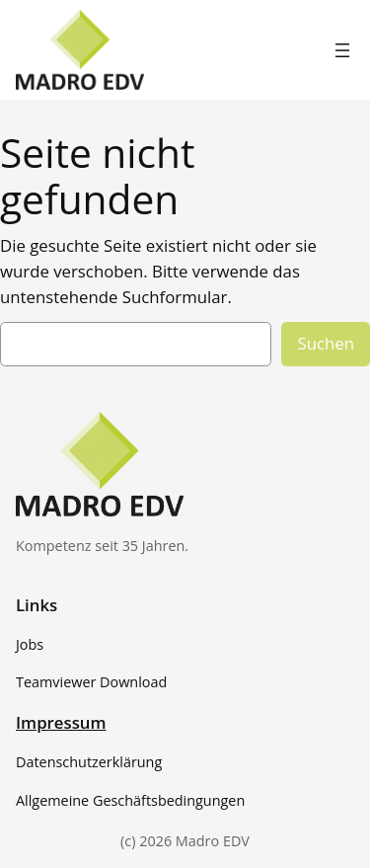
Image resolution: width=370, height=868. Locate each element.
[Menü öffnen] (342, 50)
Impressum (61, 722)
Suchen (326, 343)
